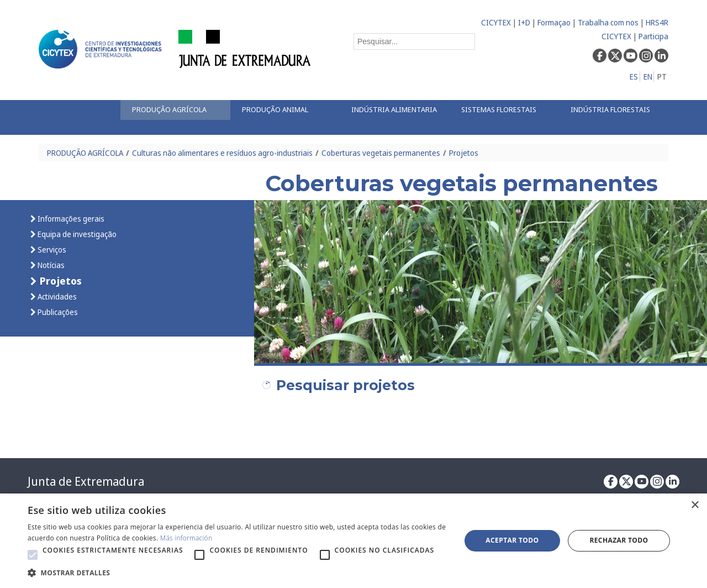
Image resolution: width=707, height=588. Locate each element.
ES (634, 77)
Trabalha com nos (608, 22)
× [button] (695, 505)
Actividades (56, 296)
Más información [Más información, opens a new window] (186, 538)
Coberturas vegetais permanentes (381, 153)
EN (648, 77)
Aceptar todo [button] (512, 540)
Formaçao (554, 22)
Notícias (50, 265)
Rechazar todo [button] (619, 540)
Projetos (464, 153)
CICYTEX (496, 22)
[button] (33, 555)
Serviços (51, 250)
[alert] (353, 541)
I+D (524, 22)
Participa (653, 36)
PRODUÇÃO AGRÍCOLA (85, 153)
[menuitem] (175, 110)
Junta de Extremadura (86, 481)
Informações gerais (70, 219)
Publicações (57, 312)
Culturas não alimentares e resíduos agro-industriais (222, 153)
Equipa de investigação (76, 234)
